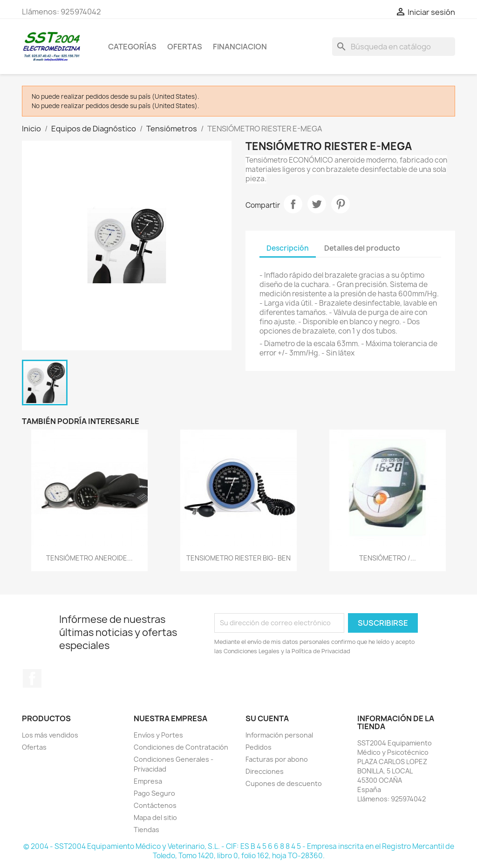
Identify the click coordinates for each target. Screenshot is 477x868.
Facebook (32, 678)
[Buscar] (394, 47)
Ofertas (34, 747)
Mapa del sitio (155, 817)
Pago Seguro (154, 793)
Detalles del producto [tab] (362, 248)
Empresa (148, 781)
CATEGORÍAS (132, 47)
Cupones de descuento (284, 783)
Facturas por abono (277, 759)
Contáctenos (155, 805)
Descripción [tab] (288, 248)
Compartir (293, 204)
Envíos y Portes (158, 735)
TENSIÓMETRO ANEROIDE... (89, 558)
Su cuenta (267, 718)
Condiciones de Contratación (181, 747)
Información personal (279, 735)
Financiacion (240, 47)
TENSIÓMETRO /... (388, 558)
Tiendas (147, 830)
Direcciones (265, 771)
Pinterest (341, 204)
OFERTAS (185, 47)
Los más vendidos (50, 735)
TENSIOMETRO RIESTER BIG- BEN (238, 558)
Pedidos (259, 747)
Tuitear (317, 204)
